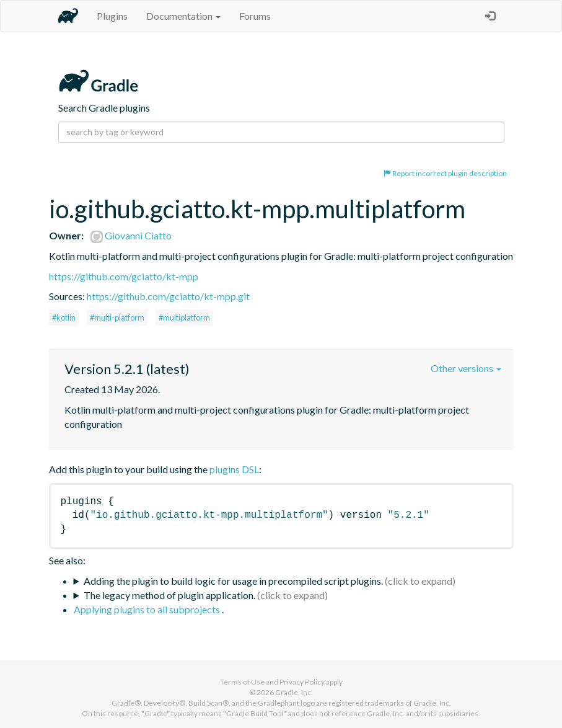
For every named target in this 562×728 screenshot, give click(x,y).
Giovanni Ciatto (131, 235)
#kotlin (64, 317)
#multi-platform (117, 317)
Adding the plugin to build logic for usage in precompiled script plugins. (233, 581)
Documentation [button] (183, 16)
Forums (255, 16)
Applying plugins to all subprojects (148, 609)
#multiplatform (184, 317)
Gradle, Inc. (294, 692)
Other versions (466, 368)
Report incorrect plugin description (445, 173)
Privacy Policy (302, 682)
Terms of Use (242, 682)
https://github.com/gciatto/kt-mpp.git (168, 296)
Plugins (112, 16)
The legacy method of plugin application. (169, 595)
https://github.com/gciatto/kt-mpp (124, 276)
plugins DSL (234, 469)
